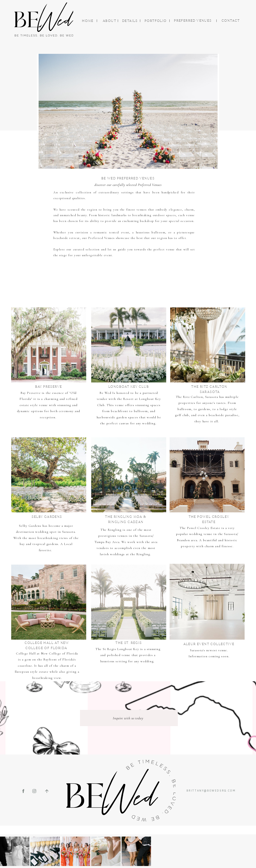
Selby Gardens (30, 526)
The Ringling (111, 530)
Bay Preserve (31, 393)
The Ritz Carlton (189, 397)
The (99, 649)
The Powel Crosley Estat (199, 528)
